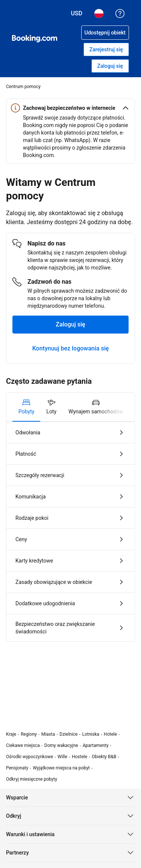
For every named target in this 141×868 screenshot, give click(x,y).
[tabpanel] (70, 532)
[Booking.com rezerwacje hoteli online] (35, 39)
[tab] (26, 407)
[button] (70, 108)
